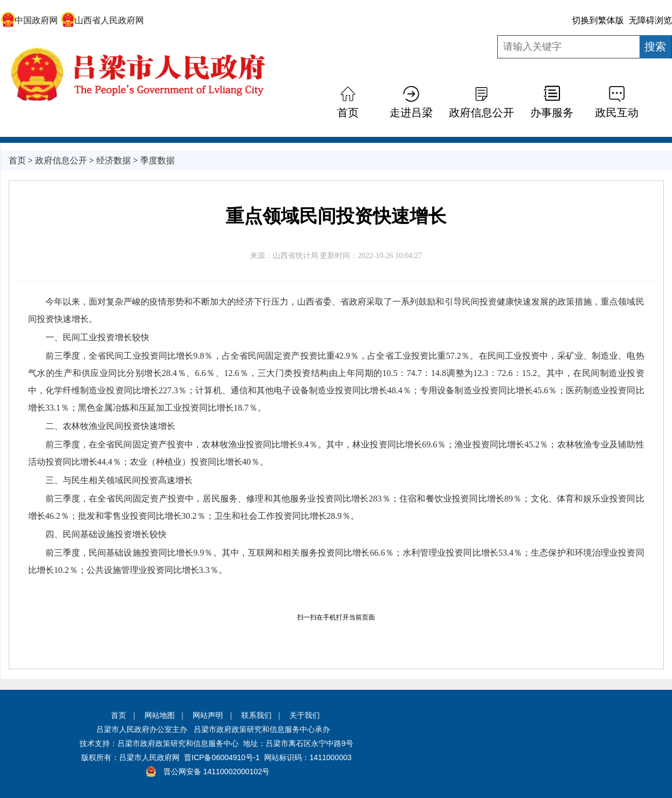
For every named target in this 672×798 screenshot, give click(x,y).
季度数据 (157, 160)
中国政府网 (29, 20)
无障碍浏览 (650, 20)
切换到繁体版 (598, 20)
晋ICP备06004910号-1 (222, 757)
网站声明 (208, 715)
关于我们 (305, 715)
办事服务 (552, 113)
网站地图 (160, 715)
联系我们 (256, 715)
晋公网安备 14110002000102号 (217, 771)
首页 (348, 113)
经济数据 (114, 160)
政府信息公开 (482, 113)
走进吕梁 (411, 113)
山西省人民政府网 (103, 20)
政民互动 (617, 113)
